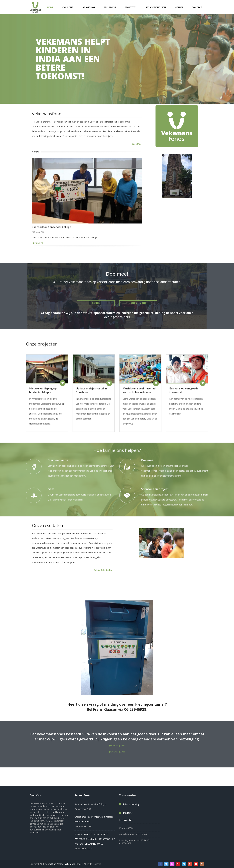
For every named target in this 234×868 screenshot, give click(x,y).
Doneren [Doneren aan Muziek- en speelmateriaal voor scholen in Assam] (138, 385)
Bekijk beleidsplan (103, 577)
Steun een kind (138, 309)
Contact (197, 7)
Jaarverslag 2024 (117, 750)
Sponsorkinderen (156, 7)
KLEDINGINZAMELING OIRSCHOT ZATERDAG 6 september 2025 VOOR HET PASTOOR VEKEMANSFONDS (95, 839)
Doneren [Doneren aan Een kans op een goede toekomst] (163, 385)
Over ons (68, 7)
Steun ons (110, 7)
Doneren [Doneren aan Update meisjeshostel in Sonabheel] (113, 385)
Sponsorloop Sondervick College (51, 241)
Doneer (96, 310)
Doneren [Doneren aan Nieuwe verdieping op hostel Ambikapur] (88, 385)
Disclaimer (128, 813)
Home (50, 7)
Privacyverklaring (131, 804)
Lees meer (137, 158)
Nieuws (179, 7)
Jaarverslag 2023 (117, 756)
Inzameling (88, 7)
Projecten (131, 7)
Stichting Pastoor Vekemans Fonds (65, 864)
